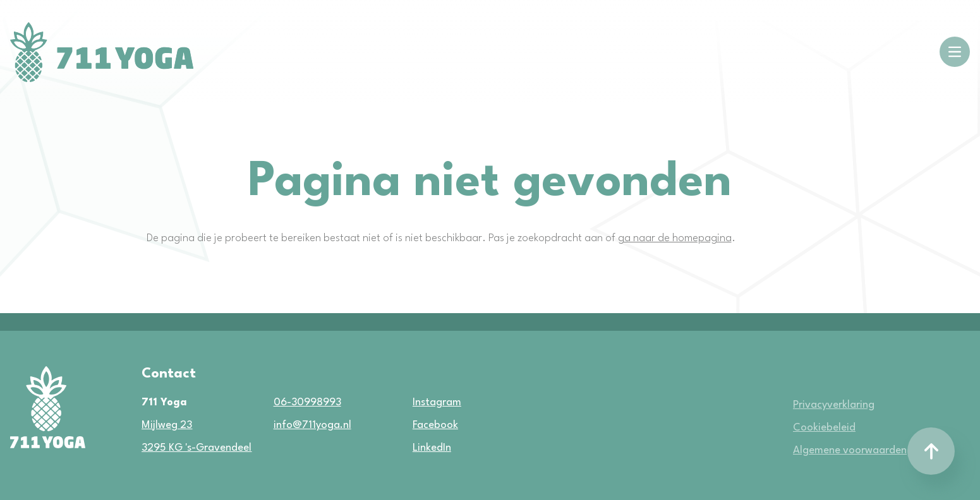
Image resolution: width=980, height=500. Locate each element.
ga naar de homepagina (675, 238)
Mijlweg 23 (167, 425)
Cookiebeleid (824, 428)
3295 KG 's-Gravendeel (197, 448)
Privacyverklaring (834, 405)
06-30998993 (307, 402)
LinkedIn (420, 448)
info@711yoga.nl (312, 425)
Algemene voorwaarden (850, 450)
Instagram (420, 402)
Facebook (420, 425)
